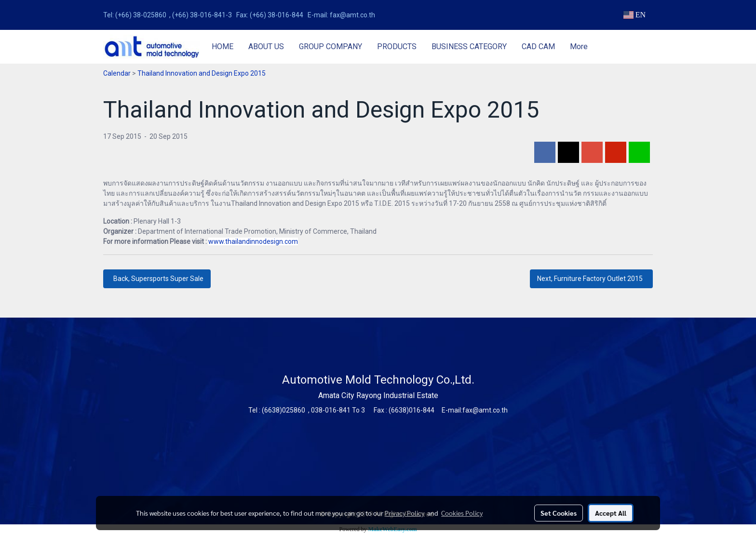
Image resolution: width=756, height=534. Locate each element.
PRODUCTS (397, 47)
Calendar (117, 73)
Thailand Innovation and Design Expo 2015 (202, 73)
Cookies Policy (462, 513)
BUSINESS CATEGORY (469, 47)
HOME (223, 47)
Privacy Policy (405, 513)
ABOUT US (266, 47)
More (579, 47)
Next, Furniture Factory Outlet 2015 (591, 279)
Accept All (611, 513)
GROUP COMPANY (331, 47)
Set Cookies (559, 513)
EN (634, 15)
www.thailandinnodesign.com (253, 241)
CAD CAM (538, 47)
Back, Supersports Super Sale (157, 279)
